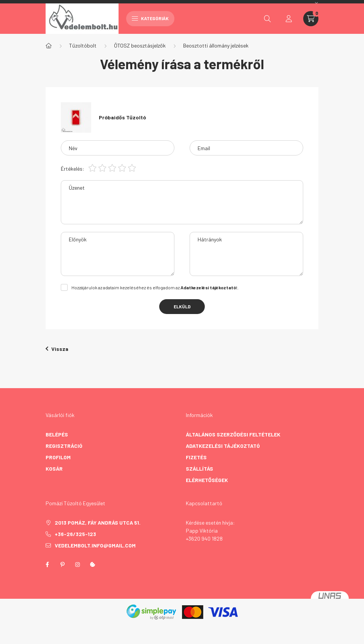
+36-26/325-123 (75, 534)
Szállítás (199, 469)
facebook (47, 565)
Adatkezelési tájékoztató (223, 446)
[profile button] (289, 19)
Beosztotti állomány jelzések (216, 45)
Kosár (54, 469)
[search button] (267, 19)
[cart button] (311, 19)
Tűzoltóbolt (83, 45)
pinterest (62, 565)
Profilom (58, 457)
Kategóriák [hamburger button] (150, 18)
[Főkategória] (49, 46)
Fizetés (196, 457)
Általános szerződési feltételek (233, 434)
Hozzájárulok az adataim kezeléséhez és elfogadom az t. (155, 287)
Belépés (57, 434)
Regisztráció (64, 446)
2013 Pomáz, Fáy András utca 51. (98, 523)
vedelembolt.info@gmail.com (95, 545)
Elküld (182, 306)
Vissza (57, 349)
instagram (78, 565)
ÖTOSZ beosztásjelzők (140, 45)
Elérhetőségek (207, 480)
